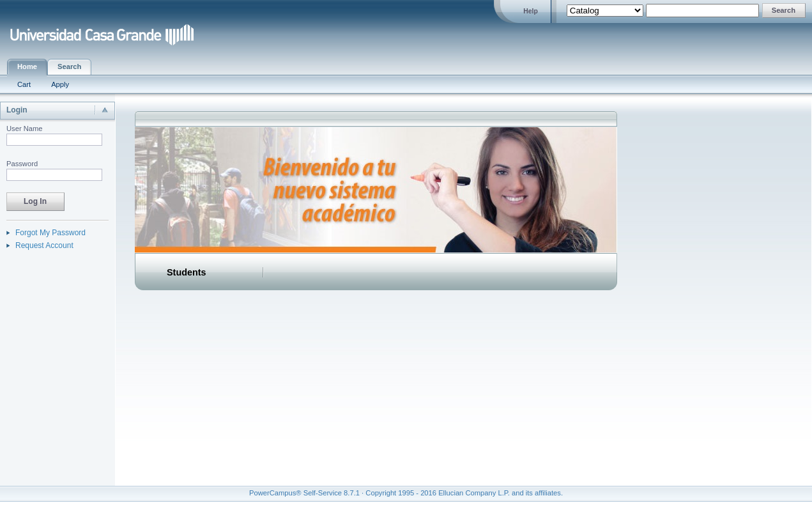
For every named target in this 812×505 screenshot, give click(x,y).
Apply (60, 84)
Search (69, 66)
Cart (24, 84)
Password (22, 164)
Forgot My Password (50, 233)
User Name (25, 128)
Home (27, 66)
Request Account (44, 245)
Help (531, 11)
